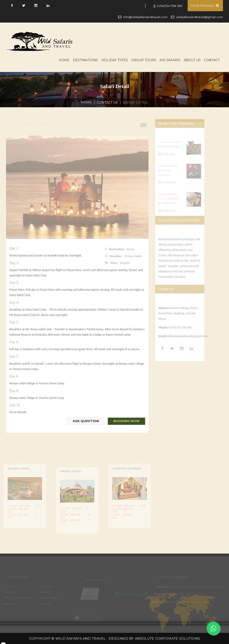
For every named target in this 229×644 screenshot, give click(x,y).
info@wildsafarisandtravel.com (145, 17)
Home (64, 60)
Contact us (107, 103)
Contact (212, 60)
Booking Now (126, 421)
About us (192, 60)
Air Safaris (170, 60)
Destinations (85, 60)
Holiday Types (115, 60)
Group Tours (144, 60)
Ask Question (86, 421)
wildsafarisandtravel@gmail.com (199, 17)
